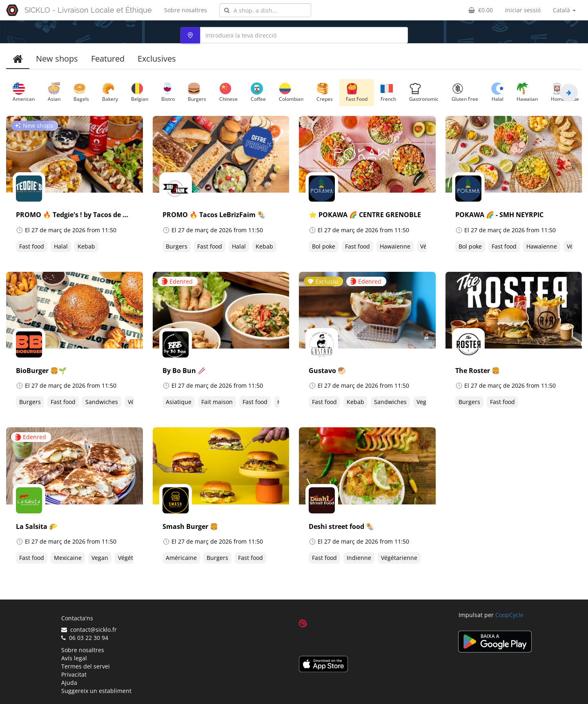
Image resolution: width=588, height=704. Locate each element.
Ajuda (69, 683)
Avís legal (74, 658)
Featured (108, 59)
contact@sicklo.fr (89, 630)
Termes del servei (86, 666)
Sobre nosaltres (186, 10)
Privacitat (74, 674)
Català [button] (564, 10)
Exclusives (157, 59)
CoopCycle (509, 615)
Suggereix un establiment (96, 691)
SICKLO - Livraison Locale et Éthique (88, 10)
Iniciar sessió (523, 10)
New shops (57, 59)
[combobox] (265, 10)
